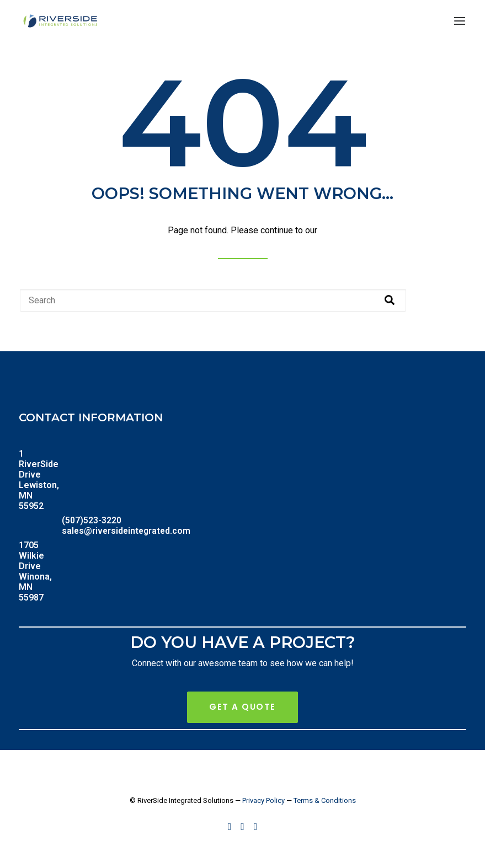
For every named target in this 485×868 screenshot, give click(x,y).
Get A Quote (242, 707)
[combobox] (213, 300)
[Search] (390, 301)
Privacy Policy (263, 800)
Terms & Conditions (325, 800)
